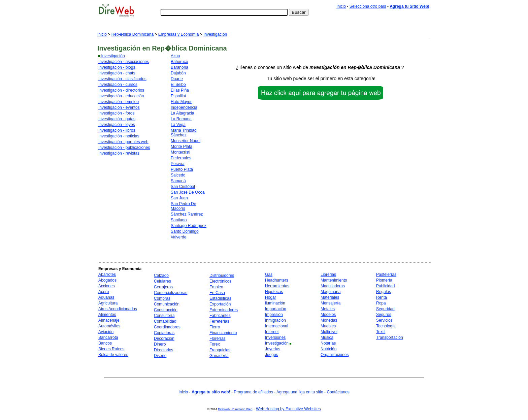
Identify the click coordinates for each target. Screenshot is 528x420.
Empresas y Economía (179, 34)
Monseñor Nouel (186, 141)
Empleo (216, 287)
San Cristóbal (183, 187)
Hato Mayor (181, 102)
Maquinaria (331, 292)
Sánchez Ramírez (187, 214)
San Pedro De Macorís (183, 206)
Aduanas (106, 297)
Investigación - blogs (117, 67)
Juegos (272, 355)
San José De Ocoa (188, 192)
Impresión (274, 315)
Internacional (277, 326)
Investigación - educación (121, 96)
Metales (328, 309)
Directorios (163, 350)
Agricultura (108, 303)
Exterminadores (224, 310)
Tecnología (386, 326)
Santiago (179, 220)
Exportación (220, 304)
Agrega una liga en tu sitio (300, 392)
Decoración (164, 338)
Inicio (341, 6)
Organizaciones (335, 355)
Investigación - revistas (119, 153)
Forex (215, 344)
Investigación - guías (117, 119)
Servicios (384, 320)
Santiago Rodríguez (189, 226)
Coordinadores (167, 327)
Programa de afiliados (253, 392)
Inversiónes (275, 337)
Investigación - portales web (123, 142)
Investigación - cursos (118, 85)
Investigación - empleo (119, 102)
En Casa (217, 293)
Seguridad (385, 309)
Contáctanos (338, 392)
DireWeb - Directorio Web (235, 409)
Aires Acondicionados (118, 309)
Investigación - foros (116, 113)
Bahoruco (179, 62)
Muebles (328, 326)
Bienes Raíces (111, 349)
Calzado (161, 276)
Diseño (160, 356)
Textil (381, 332)
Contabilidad (165, 321)
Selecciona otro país (368, 6)
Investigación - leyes (117, 125)
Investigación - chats (117, 73)
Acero (104, 292)
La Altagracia (182, 113)
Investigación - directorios (121, 90)
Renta (382, 297)
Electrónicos (220, 281)
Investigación (215, 34)
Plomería (384, 280)
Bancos (105, 343)
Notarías (328, 343)
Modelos (328, 315)
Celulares (162, 281)
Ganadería (219, 356)
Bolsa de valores (113, 355)
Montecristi (180, 152)
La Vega (178, 125)
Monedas (329, 320)
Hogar (271, 297)
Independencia (184, 107)
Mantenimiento (334, 280)
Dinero (160, 344)
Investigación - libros (117, 130)
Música (327, 337)
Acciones (107, 286)
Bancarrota (108, 337)
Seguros (384, 315)
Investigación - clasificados (122, 79)
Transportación (390, 337)
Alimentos (107, 315)
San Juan (179, 198)
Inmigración (275, 320)
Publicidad (385, 286)
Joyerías (273, 349)
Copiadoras (164, 333)
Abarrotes (107, 274)
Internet (272, 332)
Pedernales (181, 158)
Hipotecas (274, 292)
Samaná (178, 181)
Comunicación (167, 304)
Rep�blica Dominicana (133, 34)
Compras (162, 298)
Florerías (217, 338)
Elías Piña (180, 90)
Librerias (328, 274)
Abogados (107, 280)
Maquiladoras (333, 286)
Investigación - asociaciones (124, 62)
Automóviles (109, 326)
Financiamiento (223, 333)
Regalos (384, 292)
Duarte (177, 79)
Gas (269, 274)
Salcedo (178, 175)
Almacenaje (109, 320)
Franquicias (220, 350)
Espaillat (178, 96)
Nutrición (328, 349)
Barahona (179, 67)
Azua (175, 56)
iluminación (275, 303)
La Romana (181, 119)
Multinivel (329, 332)
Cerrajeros (163, 287)
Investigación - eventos (119, 107)
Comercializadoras (171, 293)
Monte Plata (181, 147)
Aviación (106, 332)
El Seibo (178, 85)
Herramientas (277, 286)
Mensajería (331, 303)
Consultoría (164, 316)
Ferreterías (219, 321)
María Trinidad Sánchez (184, 133)
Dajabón (178, 73)
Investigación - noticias (119, 136)
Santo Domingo (185, 231)
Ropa (381, 303)
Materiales (330, 297)
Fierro (215, 327)
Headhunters (277, 280)
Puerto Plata (182, 169)
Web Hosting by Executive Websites (288, 409)
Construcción (166, 310)
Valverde (178, 237)
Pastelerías (386, 274)
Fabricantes (220, 316)
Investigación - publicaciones (124, 148)
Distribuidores (222, 276)
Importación (276, 309)
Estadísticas (220, 298)
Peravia (178, 164)
